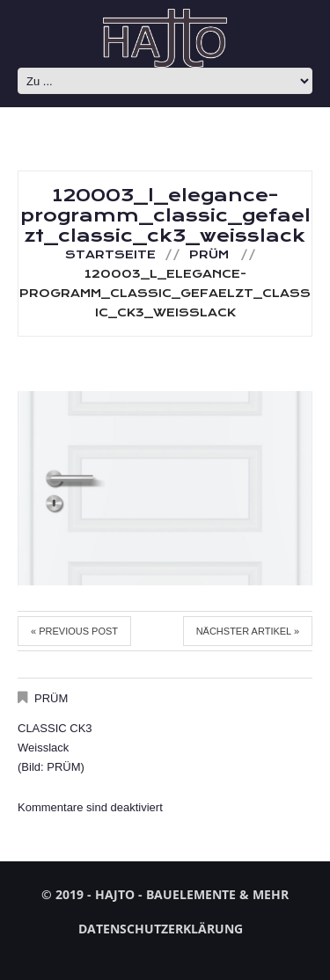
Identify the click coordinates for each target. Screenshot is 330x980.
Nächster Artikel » (248, 631)
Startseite (110, 255)
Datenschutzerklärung (161, 929)
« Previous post (74, 631)
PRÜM (209, 255)
